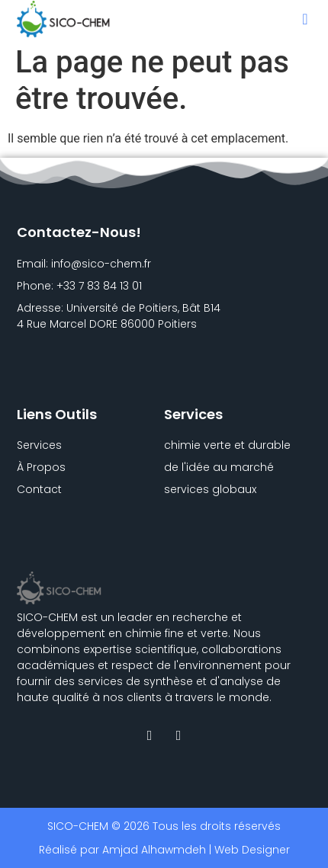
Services (39, 445)
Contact (39, 489)
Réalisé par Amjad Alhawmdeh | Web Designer (164, 850)
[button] (305, 19)
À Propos (41, 467)
